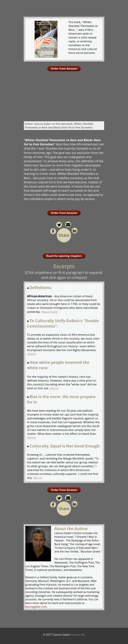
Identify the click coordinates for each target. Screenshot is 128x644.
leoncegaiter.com (36, 607)
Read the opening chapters (64, 256)
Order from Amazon (64, 69)
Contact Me (78, 635)
